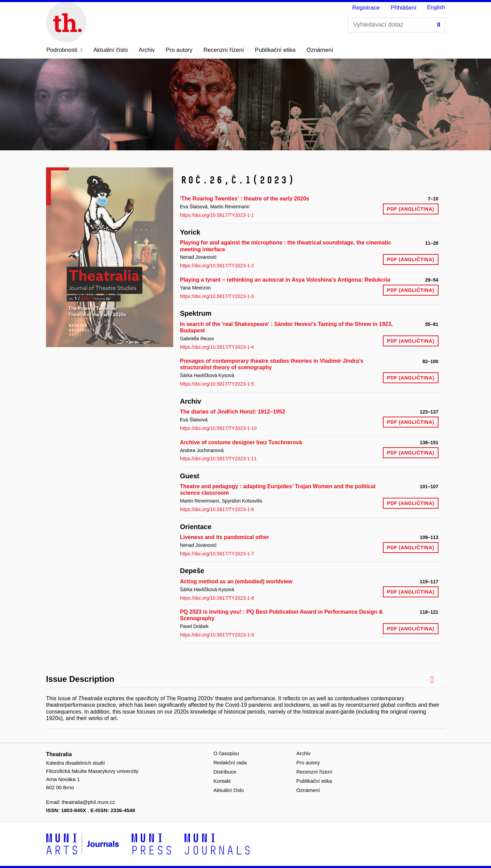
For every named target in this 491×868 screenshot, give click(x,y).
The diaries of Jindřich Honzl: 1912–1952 (233, 412)
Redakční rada (230, 762)
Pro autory (179, 50)
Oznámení (320, 50)
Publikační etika (275, 50)
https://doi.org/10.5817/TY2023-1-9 (217, 635)
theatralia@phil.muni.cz (88, 802)
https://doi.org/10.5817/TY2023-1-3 (217, 296)
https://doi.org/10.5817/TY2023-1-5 (217, 384)
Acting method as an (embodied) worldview (236, 581)
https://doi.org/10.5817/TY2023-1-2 (217, 266)
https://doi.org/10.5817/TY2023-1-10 (218, 428)
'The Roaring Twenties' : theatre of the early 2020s (245, 199)
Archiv (147, 50)
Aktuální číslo (111, 50)
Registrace (366, 8)
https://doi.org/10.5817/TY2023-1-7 (217, 554)
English (436, 7)
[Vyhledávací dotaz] (396, 25)
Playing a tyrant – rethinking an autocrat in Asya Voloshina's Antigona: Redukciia (285, 280)
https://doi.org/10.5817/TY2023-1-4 (217, 347)
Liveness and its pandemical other (225, 537)
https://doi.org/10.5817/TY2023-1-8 (217, 598)
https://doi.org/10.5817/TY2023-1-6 (217, 509)
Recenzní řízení (224, 50)
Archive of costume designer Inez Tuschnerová (241, 442)
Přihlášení (404, 8)
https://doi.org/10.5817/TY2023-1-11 (218, 459)
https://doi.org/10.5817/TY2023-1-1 (217, 215)
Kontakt (222, 781)
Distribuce (225, 772)
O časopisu (226, 753)
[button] (64, 50)
